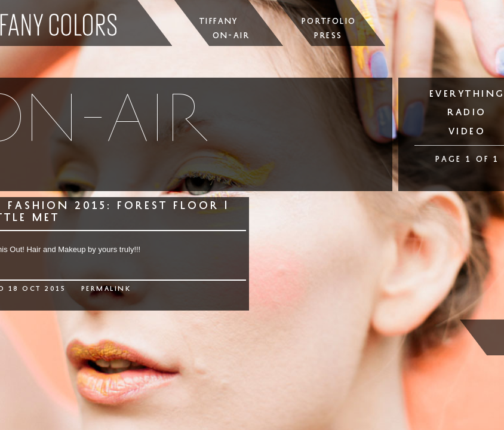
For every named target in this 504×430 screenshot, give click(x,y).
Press (328, 36)
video (467, 131)
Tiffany (219, 21)
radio (467, 112)
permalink (106, 288)
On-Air (231, 36)
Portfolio (329, 21)
